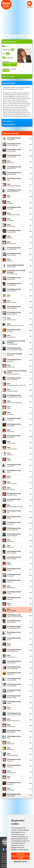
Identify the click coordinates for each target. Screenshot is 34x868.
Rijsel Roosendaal (12, 610)
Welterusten (10, 749)
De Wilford (10, 237)
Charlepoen (10, 202)
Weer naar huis (11, 743)
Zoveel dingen (11, 789)
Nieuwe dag (10, 540)
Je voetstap (10, 413)
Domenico (10, 260)
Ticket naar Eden (14, 662)
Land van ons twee (12, 448)
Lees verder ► (8, 121)
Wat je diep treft (14, 731)
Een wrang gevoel (14, 290)
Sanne (12, 36)
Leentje (9, 460)
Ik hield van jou (11, 366)
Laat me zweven (11, 442)
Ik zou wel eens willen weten (14, 402)
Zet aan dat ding (11, 772)
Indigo (9, 408)
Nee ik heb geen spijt (14, 529)
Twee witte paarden (14, 668)
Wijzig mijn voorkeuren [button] (20, 862)
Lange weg (10, 454)
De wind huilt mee (12, 243)
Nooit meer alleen (14, 552)
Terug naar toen (11, 656)
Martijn (9, 477)
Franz (9, 296)
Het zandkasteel (11, 336)
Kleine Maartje (14, 425)
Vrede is (9, 708)
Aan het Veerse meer (14, 144)
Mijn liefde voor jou (14, 494)
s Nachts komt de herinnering (15, 616)
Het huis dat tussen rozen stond (15, 325)
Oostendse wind (11, 587)
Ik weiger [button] (20, 858)
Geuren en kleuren (12, 301)
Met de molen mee (12, 483)
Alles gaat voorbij (14, 173)
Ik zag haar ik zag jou (12, 390)
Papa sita (9, 604)
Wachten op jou (11, 725)
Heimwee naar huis (14, 313)
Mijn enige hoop (11, 488)
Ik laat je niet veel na (14, 379)
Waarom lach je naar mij (13, 720)
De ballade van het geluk (13, 214)
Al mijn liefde (10, 162)
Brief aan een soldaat (14, 191)
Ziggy (9, 777)
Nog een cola (10, 546)
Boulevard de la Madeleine (14, 185)
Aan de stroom (14, 139)
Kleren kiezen (11, 431)
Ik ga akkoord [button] (20, 854)
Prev (2, 9)
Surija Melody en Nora (14, 650)
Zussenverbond (14, 795)
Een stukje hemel (14, 284)
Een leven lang (14, 278)
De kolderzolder (11, 225)
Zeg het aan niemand (12, 754)
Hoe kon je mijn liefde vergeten (15, 349)
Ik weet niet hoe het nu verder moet (16, 384)
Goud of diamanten (14, 307)
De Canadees (10, 220)
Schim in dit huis (14, 621)
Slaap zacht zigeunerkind (14, 627)
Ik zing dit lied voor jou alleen (14, 396)
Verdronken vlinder (14, 685)
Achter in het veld (14, 156)
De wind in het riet (14, 248)
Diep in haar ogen (14, 254)
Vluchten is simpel (14, 697)
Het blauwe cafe (11, 319)
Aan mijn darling (14, 150)
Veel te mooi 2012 (14, 679)
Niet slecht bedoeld (14, 535)
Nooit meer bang (14, 558)
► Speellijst (5, 856)
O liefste (9, 564)
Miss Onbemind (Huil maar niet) (15, 506)
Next (32, 9)
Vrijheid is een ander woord (14, 714)
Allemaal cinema (14, 168)
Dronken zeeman (15, 266)
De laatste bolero (14, 231)
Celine (9, 196)
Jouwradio (5, 36)
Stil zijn (9, 645)
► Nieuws (5, 855)
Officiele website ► (9, 124)
